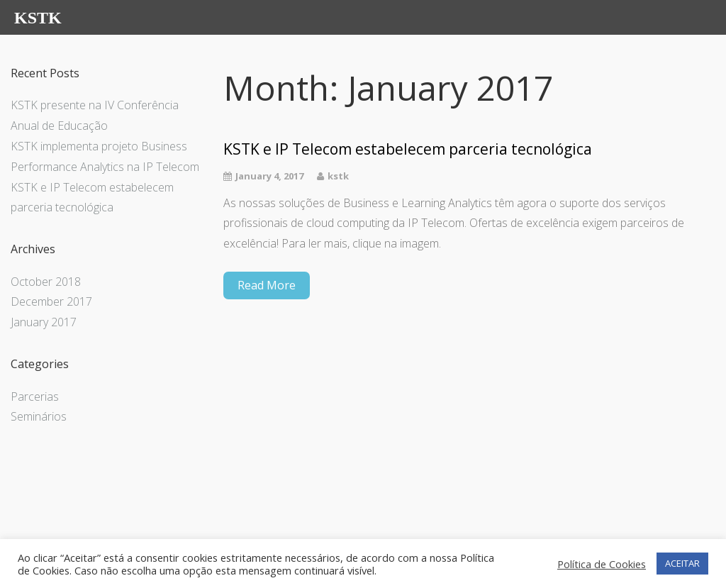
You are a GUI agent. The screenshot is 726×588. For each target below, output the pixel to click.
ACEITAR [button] (682, 563)
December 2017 (51, 301)
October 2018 (46, 282)
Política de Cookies (602, 564)
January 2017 (44, 322)
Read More (267, 285)
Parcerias (35, 396)
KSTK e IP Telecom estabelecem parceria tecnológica (408, 149)
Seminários (39, 416)
